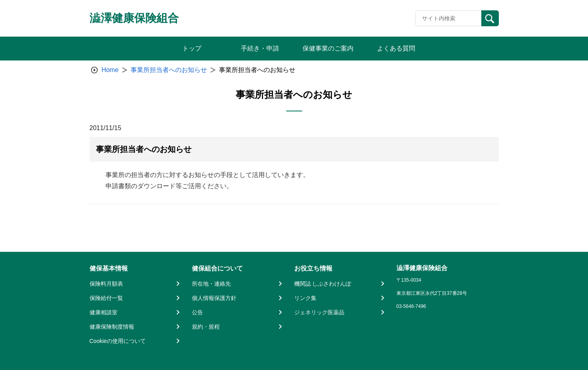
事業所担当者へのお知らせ (169, 70)
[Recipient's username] (448, 18)
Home (110, 70)
